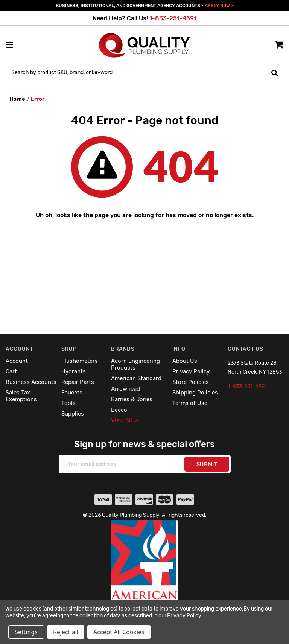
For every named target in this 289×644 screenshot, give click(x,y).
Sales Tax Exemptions (21, 396)
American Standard (136, 378)
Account (17, 361)
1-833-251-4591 (173, 18)
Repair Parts (78, 382)
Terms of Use (190, 403)
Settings (26, 632)
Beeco (119, 410)
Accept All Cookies (119, 632)
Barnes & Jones (132, 399)
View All (125, 420)
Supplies (73, 414)
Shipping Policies (195, 393)
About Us (185, 361)
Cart (11, 371)
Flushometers (80, 361)
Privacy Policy (191, 371)
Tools (68, 403)
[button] (145, 576)
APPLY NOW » (219, 6)
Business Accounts (31, 382)
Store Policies (191, 382)
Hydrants (74, 371)
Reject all (66, 632)
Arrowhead (125, 389)
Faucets (72, 393)
